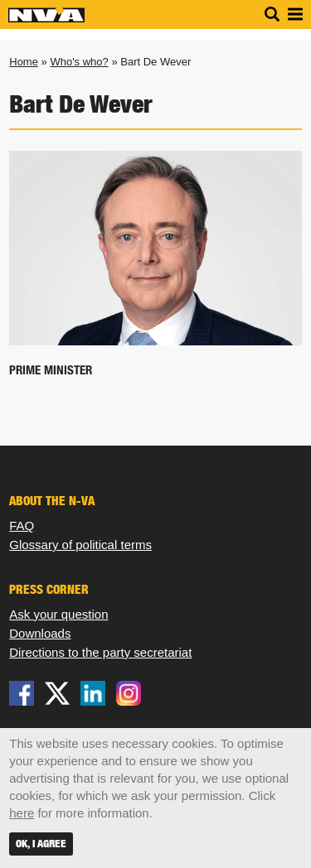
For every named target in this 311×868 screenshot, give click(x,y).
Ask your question (58, 614)
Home (24, 62)
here (22, 813)
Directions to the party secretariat (100, 652)
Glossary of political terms (80, 545)
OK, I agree (41, 844)
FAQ (22, 526)
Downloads (40, 633)
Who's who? (79, 62)
